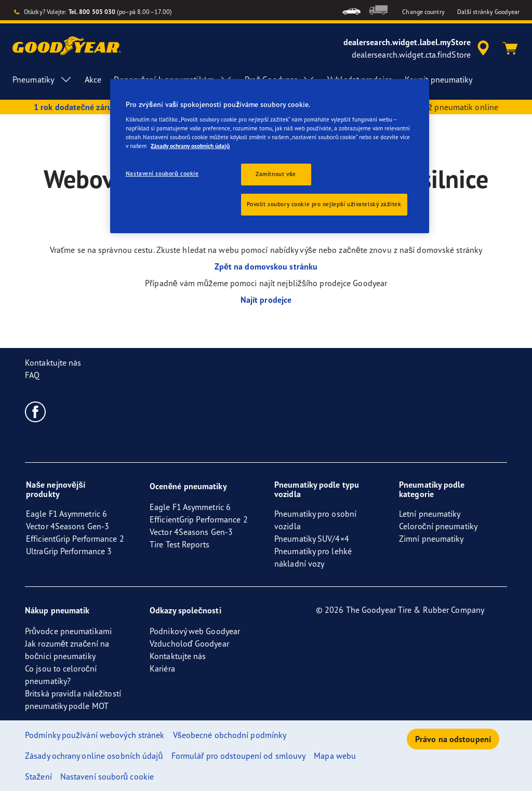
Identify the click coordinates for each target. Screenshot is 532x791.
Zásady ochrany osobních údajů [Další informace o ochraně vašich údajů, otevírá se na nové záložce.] (190, 146)
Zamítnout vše (276, 174)
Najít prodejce (266, 300)
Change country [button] (423, 12)
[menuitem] (351, 10)
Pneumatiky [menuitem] (42, 79)
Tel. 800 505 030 (92, 12)
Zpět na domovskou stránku (266, 266)
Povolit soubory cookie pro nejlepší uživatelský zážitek (324, 204)
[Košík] (510, 48)
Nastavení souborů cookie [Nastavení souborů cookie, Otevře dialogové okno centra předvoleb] (162, 173)
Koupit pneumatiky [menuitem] (439, 79)
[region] (270, 156)
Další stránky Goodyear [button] (488, 12)
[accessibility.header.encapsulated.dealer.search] (418, 48)
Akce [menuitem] (93, 79)
